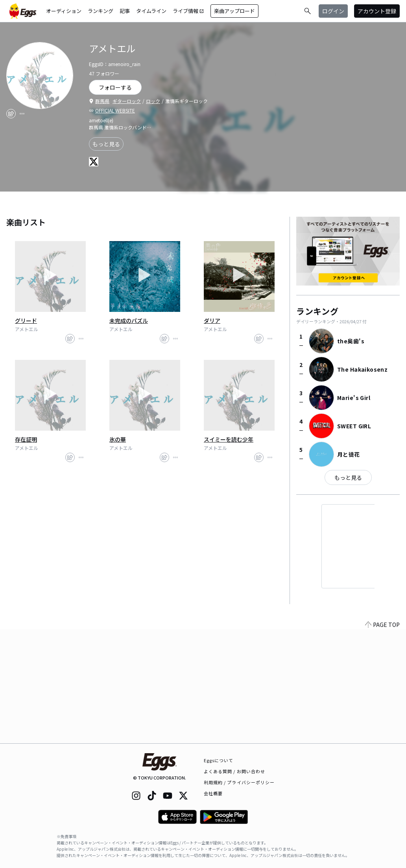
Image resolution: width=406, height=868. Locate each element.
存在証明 (26, 439)
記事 (125, 11)
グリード (26, 321)
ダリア (212, 321)
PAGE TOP (382, 739)
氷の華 (118, 439)
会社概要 (213, 793)
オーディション (64, 11)
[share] (11, 114)
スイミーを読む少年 (229, 439)
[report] (22, 114)
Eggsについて (219, 760)
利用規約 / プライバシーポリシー (239, 782)
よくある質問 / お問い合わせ (235, 771)
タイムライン (151, 11)
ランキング (101, 11)
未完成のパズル (129, 321)
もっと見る (106, 144)
